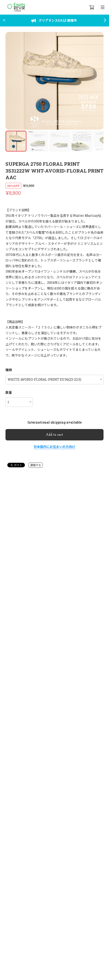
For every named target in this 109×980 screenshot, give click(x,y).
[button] (98, 81)
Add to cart (54, 435)
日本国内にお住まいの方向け (54, 447)
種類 (9, 370)
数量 (9, 392)
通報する (36, 465)
